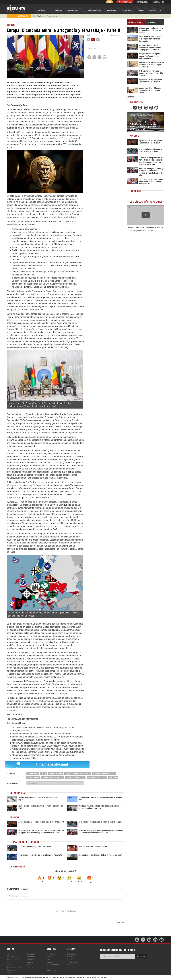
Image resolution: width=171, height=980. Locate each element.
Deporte (30, 962)
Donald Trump (33, 774)
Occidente (113, 778)
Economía (31, 956)
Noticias (41, 10)
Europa (10, 964)
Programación (158, 2)
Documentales (95, 10)
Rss (68, 964)
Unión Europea (33, 778)
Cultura (30, 967)
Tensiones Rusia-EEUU (97, 778)
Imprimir (93, 49)
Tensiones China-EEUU (75, 778)
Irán (8, 954)
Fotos (152, 10)
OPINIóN (59, 10)
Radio (109, 2)
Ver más (130, 97)
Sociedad (30, 954)
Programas (73, 10)
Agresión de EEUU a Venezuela (78, 774)
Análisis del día (53, 964)
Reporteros (112, 10)
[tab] (136, 22)
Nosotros (70, 956)
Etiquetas (11, 773)
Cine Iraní (128, 10)
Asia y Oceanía (12, 959)
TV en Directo (125, 2)
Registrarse (141, 956)
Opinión (50, 967)
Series (141, 10)
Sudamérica (11, 970)
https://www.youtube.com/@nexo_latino (50, 16)
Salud (29, 964)
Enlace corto (12, 783)
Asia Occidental (13, 956)
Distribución (142, 2)
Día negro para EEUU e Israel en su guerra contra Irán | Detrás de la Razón (145, 229)
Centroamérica (13, 972)
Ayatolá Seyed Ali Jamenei (53, 778)
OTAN (44, 774)
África (9, 962)
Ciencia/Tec (31, 959)
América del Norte (14, 967)
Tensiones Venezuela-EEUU (104, 774)
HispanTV (16, 9)
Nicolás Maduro (56, 774)
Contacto (70, 959)
